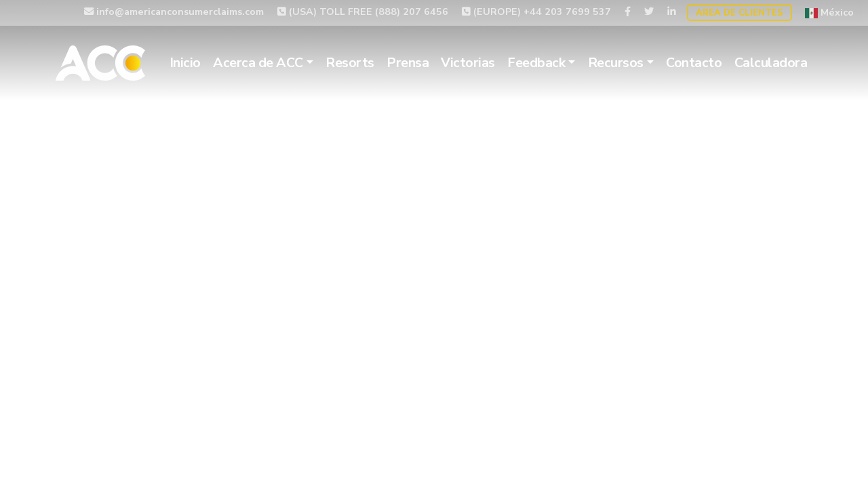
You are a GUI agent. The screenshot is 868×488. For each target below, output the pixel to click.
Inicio (185, 63)
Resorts (350, 63)
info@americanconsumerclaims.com (174, 12)
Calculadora (771, 63)
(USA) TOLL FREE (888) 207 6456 (363, 12)
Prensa (408, 63)
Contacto (694, 63)
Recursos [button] (616, 63)
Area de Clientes (739, 13)
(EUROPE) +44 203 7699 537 (536, 12)
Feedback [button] (536, 63)
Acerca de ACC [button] (258, 63)
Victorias (468, 63)
